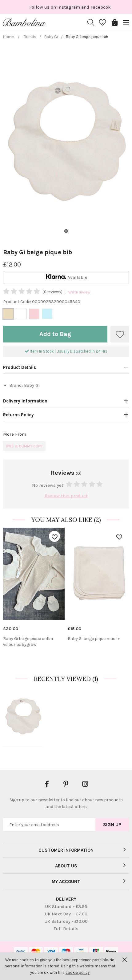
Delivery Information (25, 401)
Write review (79, 292)
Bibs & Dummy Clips (24, 446)
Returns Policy (18, 415)
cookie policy (78, 972)
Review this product (66, 496)
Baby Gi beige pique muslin (94, 639)
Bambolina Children (25, 22)
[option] (34, 590)
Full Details (66, 929)
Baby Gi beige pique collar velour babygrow (28, 642)
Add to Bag (55, 334)
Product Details (20, 367)
